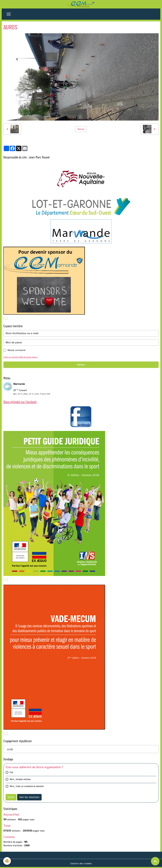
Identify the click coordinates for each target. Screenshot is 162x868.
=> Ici (10, 749)
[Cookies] (7, 861)
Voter (11, 797)
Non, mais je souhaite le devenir (27, 786)
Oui (11, 772)
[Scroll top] (155, 861)
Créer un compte (11, 357)
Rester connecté (16, 350)
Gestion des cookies (81, 863)
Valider (81, 365)
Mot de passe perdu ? (29, 357)
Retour (81, 129)
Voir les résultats (29, 797)
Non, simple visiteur (20, 779)
